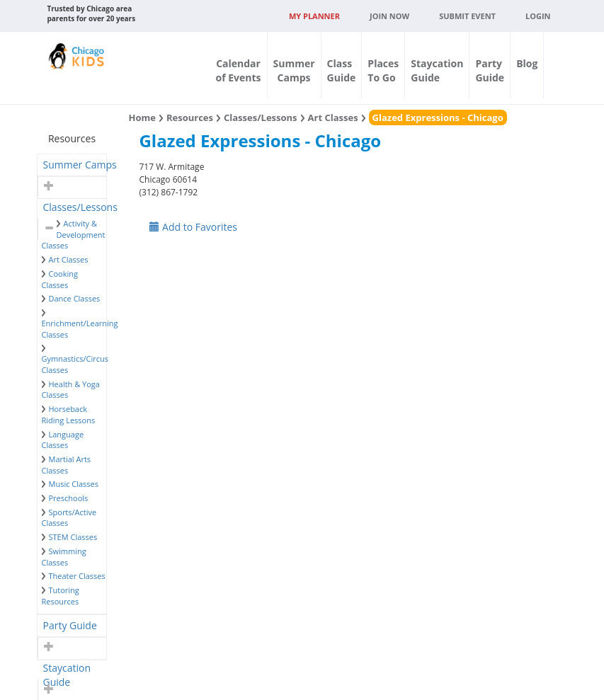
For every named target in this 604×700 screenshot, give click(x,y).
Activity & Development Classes (74, 234)
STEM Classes (73, 537)
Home (142, 117)
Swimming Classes (64, 557)
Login (538, 16)
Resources (190, 117)
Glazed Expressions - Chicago (438, 117)
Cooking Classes (60, 279)
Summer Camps (80, 165)
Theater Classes (77, 576)
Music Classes (74, 484)
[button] (47, 186)
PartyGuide (490, 70)
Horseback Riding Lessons (69, 414)
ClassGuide (342, 70)
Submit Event (467, 16)
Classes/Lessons (80, 207)
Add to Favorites (193, 227)
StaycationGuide (437, 70)
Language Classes (63, 440)
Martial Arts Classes (67, 465)
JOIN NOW (389, 16)
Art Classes (69, 259)
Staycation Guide (67, 670)
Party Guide (70, 625)
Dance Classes (75, 298)
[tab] (72, 165)
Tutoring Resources (61, 596)
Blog (527, 63)
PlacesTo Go (383, 70)
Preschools (69, 498)
